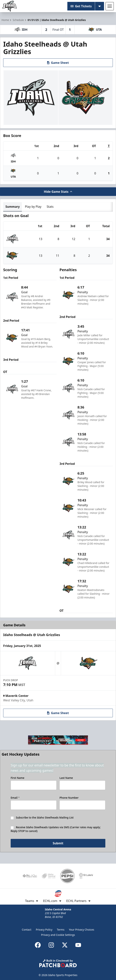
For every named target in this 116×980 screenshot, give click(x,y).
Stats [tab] (50, 207)
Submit (58, 843)
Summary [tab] (13, 207)
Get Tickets (81, 6)
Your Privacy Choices (81, 930)
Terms (61, 930)
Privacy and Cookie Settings (58, 935)
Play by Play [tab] (33, 207)
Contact (27, 930)
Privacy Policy (44, 930)
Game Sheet (58, 63)
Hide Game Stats (58, 192)
